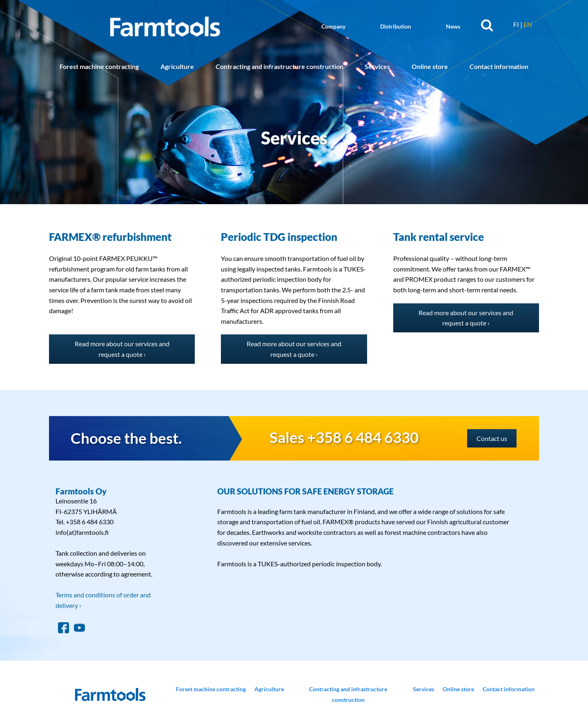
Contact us (492, 438)
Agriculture (177, 66)
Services (377, 66)
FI (516, 24)
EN (528, 24)
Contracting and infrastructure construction (280, 66)
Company (333, 26)
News (453, 26)
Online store (430, 66)
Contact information (499, 66)
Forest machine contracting (99, 66)
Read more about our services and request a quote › (122, 349)
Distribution (396, 26)
